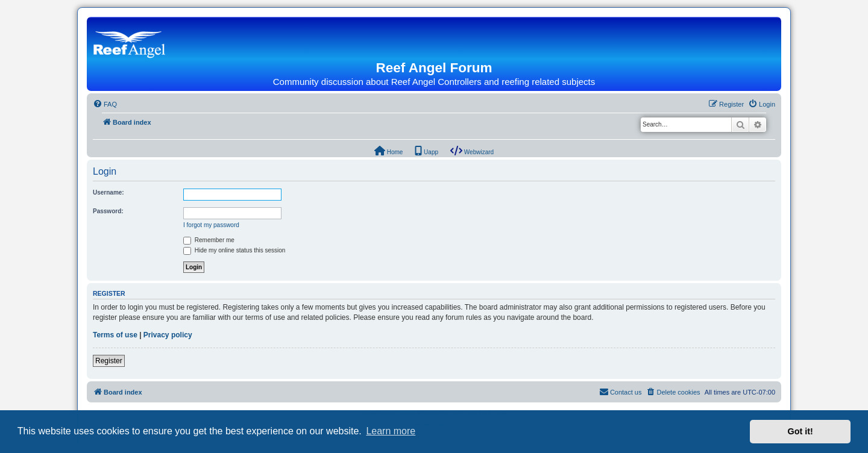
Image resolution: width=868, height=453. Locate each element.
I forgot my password (211, 225)
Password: (108, 211)
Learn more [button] (391, 431)
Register (109, 361)
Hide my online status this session (234, 250)
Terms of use (115, 335)
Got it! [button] (800, 431)
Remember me (209, 240)
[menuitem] (105, 104)
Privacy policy (168, 335)
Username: (108, 192)
